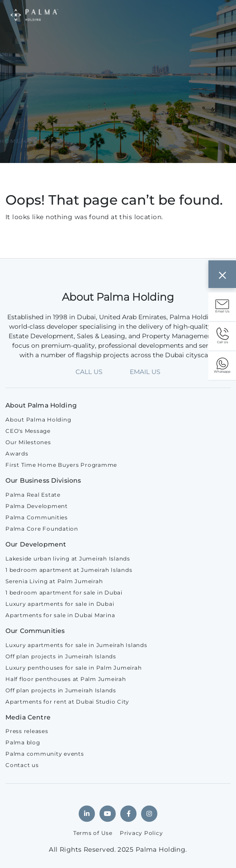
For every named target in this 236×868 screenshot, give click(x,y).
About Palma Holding (38, 420)
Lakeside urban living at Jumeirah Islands (68, 559)
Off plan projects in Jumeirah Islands (61, 656)
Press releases (27, 731)
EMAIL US (145, 372)
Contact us (22, 765)
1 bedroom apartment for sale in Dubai (64, 592)
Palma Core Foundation (42, 529)
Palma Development (37, 506)
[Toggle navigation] (216, 15)
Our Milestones (28, 442)
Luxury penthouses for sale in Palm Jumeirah (73, 668)
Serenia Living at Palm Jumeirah (54, 581)
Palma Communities (37, 517)
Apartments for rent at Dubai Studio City (67, 702)
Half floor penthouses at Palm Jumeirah (66, 679)
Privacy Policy (142, 833)
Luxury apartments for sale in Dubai (60, 604)
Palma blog (23, 742)
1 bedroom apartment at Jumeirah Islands (69, 570)
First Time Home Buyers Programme (61, 465)
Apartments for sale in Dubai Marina (60, 615)
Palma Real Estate (33, 495)
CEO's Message (28, 431)
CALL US (89, 372)
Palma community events (45, 754)
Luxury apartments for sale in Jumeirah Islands (76, 645)
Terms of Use (93, 833)
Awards (17, 453)
